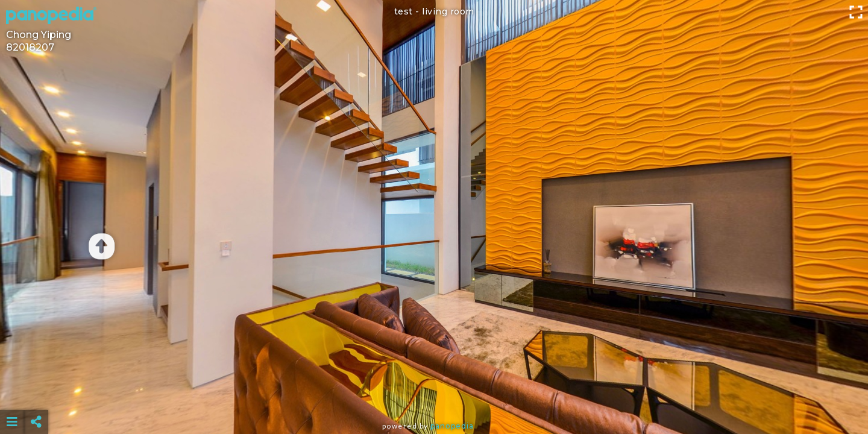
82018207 (30, 47)
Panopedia (452, 426)
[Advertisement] (434, 392)
